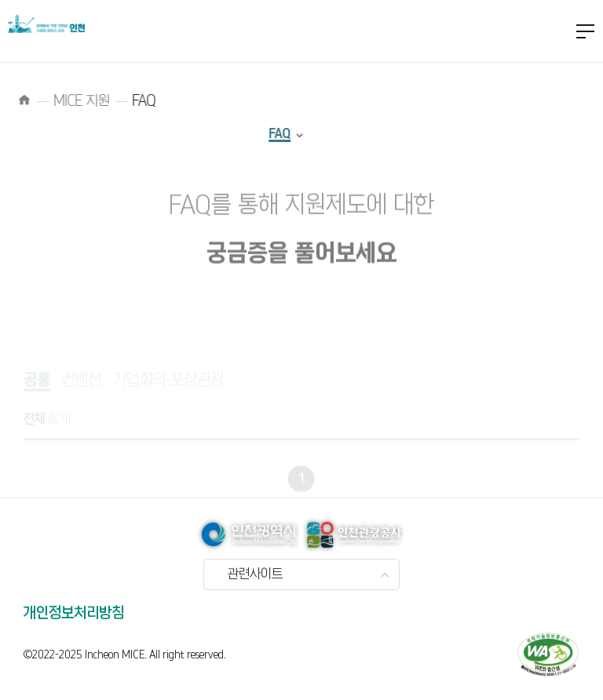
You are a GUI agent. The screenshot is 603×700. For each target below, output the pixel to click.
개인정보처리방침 (74, 613)
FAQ (266, 134)
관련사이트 (255, 574)
